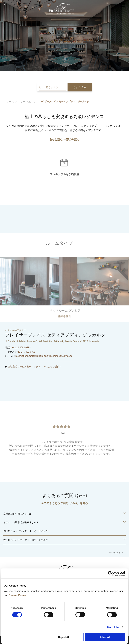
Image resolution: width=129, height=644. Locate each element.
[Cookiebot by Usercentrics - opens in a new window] (110, 573)
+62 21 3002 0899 (26, 352)
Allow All (105, 637)
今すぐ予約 (80, 87)
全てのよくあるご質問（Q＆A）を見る (64, 503)
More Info (113, 627)
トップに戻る (116, 552)
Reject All (64, 637)
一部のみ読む (72, 139)
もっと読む (56, 139)
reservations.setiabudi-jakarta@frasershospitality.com (44, 356)
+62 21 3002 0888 (21, 348)
